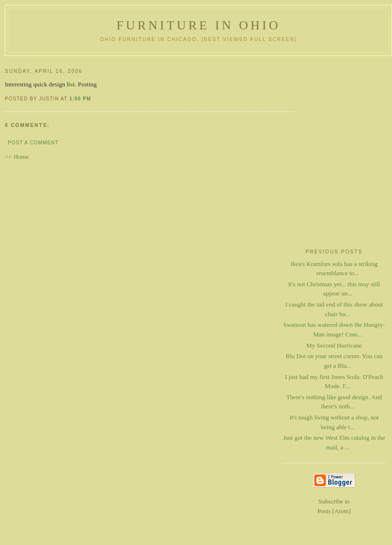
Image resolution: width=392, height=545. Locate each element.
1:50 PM (80, 99)
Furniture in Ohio (198, 25)
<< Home (17, 157)
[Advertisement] (334, 203)
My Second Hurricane (334, 345)
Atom (342, 511)
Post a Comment (33, 143)
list (71, 84)
